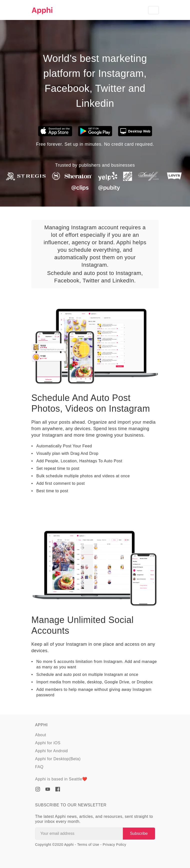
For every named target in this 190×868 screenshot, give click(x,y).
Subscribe (139, 833)
